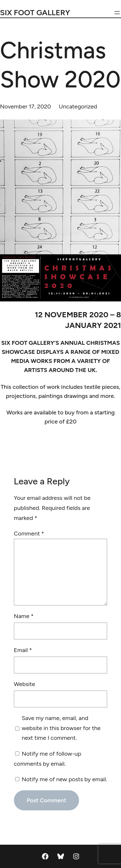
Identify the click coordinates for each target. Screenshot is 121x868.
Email (23, 650)
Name (24, 616)
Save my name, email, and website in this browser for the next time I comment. (61, 728)
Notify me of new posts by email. (64, 779)
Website (25, 684)
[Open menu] (117, 13)
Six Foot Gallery (35, 12)
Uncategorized (78, 107)
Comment (29, 534)
